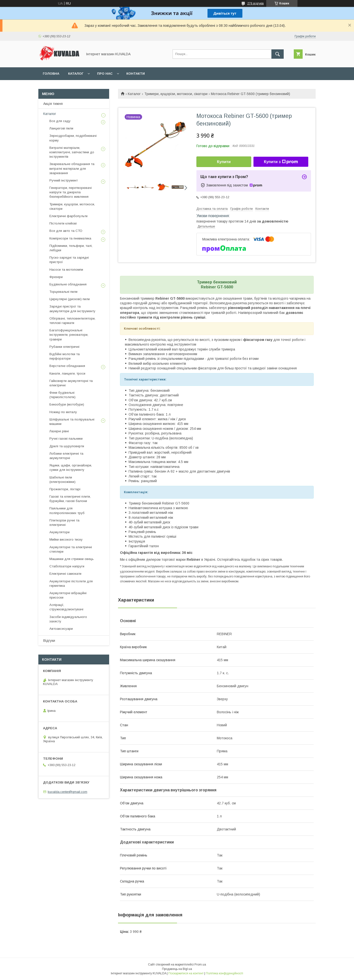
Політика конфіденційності (224, 973)
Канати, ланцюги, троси (67, 373)
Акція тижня (53, 104)
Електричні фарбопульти (68, 216)
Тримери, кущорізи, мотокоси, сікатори (176, 94)
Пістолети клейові (63, 223)
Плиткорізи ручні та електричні (64, 523)
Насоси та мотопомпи (66, 270)
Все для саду (60, 121)
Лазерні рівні (59, 431)
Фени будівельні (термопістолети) (62, 395)
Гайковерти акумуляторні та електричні (71, 383)
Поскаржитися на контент (186, 973)
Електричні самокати (65, 574)
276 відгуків (256, 3)
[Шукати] (278, 54)
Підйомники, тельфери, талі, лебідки (71, 248)
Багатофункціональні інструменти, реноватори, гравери (69, 335)
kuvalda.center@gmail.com (67, 792)
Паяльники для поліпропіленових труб (67, 511)
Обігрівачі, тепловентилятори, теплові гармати (72, 321)
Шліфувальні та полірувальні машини (72, 422)
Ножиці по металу (63, 412)
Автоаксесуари (61, 629)
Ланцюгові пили (61, 128)
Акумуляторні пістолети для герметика (71, 583)
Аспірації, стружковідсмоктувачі (66, 607)
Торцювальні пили (63, 292)
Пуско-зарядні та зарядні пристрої (69, 260)
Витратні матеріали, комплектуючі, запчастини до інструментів (72, 152)
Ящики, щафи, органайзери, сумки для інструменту (71, 468)
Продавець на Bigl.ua (177, 969)
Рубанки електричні (64, 347)
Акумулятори (59, 532)
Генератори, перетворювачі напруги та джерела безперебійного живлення (71, 192)
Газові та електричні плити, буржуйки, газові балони (70, 499)
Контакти (136, 74)
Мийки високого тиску (66, 539)
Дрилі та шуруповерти (67, 446)
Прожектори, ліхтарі (65, 489)
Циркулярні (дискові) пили (70, 299)
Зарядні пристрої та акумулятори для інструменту (72, 309)
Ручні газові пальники (66, 439)
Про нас (105, 74)
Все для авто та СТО (66, 231)
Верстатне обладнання (67, 366)
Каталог (76, 74)
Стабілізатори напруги (67, 566)
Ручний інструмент (64, 180)
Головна (51, 74)
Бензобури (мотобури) (67, 404)
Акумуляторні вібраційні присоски (68, 595)
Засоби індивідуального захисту (68, 619)
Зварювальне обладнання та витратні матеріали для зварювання (72, 168)
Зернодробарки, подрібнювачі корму (73, 138)
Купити (224, 162)
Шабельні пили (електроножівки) (62, 480)
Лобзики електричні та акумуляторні (66, 456)
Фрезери (56, 277)
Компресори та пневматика (70, 238)
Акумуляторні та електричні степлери (71, 549)
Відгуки (49, 641)
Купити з (281, 162)
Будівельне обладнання (68, 284)
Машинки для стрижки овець (72, 559)
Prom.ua (200, 965)
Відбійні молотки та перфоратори (65, 356)
